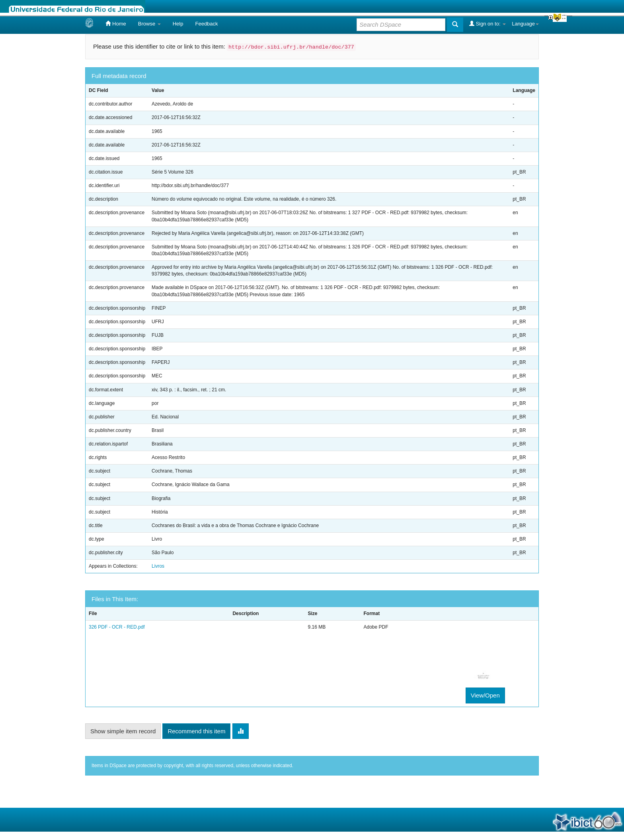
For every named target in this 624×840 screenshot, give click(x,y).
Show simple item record (123, 731)
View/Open (485, 695)
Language (525, 24)
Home (116, 23)
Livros (158, 566)
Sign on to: (487, 23)
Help (178, 24)
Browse (149, 24)
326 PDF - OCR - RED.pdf (117, 627)
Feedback (206, 24)
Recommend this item (196, 731)
